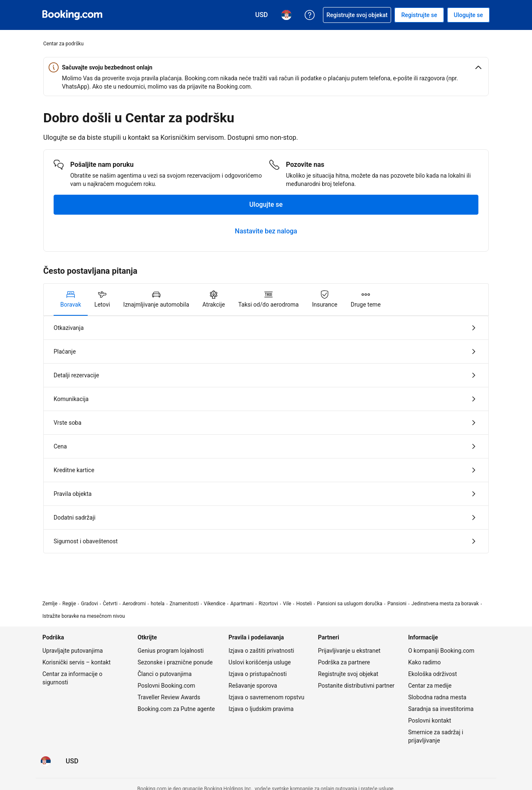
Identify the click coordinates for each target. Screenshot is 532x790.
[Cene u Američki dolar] (72, 761)
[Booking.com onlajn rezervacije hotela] (72, 15)
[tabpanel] (266, 435)
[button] (266, 67)
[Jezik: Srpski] (46, 761)
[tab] (71, 300)
